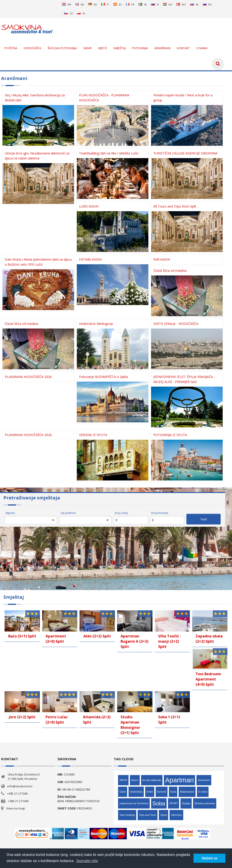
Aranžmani (204, 780)
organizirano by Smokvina (134, 803)
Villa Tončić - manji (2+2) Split (170, 641)
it (105, 4)
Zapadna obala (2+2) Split (209, 639)
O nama (203, 792)
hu (168, 4)
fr (130, 4)
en (80, 4)
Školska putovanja (205, 803)
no (181, 4)
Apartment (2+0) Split (56, 639)
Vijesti (164, 815)
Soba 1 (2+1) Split (169, 720)
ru (207, 4)
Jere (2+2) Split (22, 717)
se (143, 4)
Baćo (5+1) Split (22, 636)
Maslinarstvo (187, 792)
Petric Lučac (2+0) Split (57, 720)
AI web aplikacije (152, 780)
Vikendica (176, 815)
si (155, 4)
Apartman (180, 780)
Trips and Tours (148, 815)
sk (194, 4)
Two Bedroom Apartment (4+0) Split (208, 679)
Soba (159, 803)
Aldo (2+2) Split (97, 636)
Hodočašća (136, 792)
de (93, 4)
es (117, 4)
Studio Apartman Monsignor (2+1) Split (130, 725)
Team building (127, 815)
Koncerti (162, 792)
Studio (186, 803)
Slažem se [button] (209, 858)
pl (81, 13)
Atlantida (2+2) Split (97, 720)
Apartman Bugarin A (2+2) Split (134, 641)
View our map (16, 808)
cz (68, 13)
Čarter (123, 792)
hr (66, 4)
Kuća (173, 792)
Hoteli (150, 792)
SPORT (174, 803)
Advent (135, 780)
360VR (123, 780)
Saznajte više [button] (87, 861)
